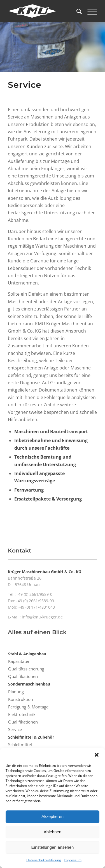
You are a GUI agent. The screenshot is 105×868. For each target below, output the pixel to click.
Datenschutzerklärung (44, 860)
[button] (97, 755)
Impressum (73, 860)
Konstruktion (21, 699)
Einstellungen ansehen (53, 847)
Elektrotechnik (22, 714)
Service (15, 729)
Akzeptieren (53, 816)
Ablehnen (53, 832)
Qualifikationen (23, 676)
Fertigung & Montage (28, 707)
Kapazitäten (19, 661)
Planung (16, 692)
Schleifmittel (20, 744)
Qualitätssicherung (26, 669)
